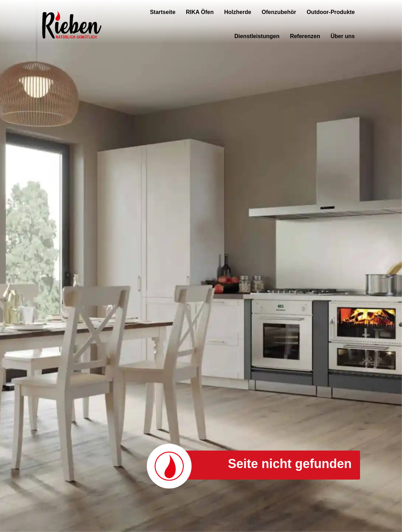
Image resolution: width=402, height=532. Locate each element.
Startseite (163, 12)
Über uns (343, 36)
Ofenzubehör (279, 12)
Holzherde (238, 12)
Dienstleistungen (257, 36)
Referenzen (305, 36)
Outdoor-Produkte (331, 12)
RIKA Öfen (200, 12)
